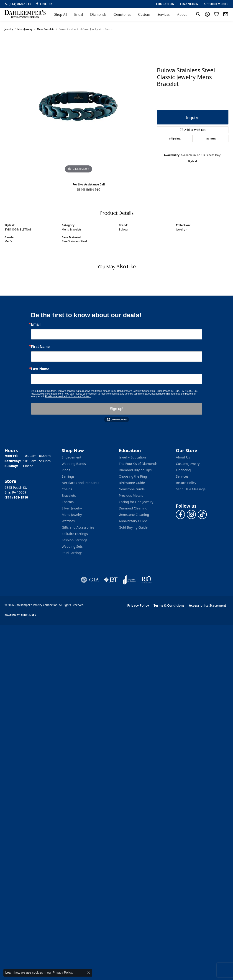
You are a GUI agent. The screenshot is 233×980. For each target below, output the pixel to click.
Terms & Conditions (169, 605)
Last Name (40, 369)
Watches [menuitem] (68, 521)
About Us (183, 457)
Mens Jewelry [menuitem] (72, 515)
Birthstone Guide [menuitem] (132, 483)
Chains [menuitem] (67, 489)
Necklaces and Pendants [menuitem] (80, 483)
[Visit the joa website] (129, 580)
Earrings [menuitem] (68, 476)
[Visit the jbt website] (111, 580)
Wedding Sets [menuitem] (72, 546)
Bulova (123, 229)
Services (164, 14)
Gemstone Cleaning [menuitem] (134, 515)
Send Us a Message (191, 489)
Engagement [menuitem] (72, 457)
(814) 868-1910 (89, 189)
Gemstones (122, 14)
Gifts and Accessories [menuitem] (78, 527)
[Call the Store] (16, 497)
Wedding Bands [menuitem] (74, 464)
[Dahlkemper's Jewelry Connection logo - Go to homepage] (25, 14)
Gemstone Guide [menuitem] (132, 489)
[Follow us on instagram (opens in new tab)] (191, 514)
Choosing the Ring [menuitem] (133, 476)
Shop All (61, 14)
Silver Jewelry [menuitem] (72, 508)
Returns (211, 138)
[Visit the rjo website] (146, 580)
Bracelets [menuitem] (69, 495)
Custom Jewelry (188, 464)
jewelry (9, 29)
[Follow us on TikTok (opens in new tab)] (202, 514)
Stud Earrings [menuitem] (72, 553)
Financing (183, 470)
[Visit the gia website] (90, 580)
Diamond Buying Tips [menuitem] (135, 470)
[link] (18, 4)
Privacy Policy (138, 605)
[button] (198, 14)
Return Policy (186, 483)
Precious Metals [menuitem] (131, 495)
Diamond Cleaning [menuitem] (133, 508)
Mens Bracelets (46, 29)
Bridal (79, 14)
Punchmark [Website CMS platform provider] (29, 615)
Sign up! (116, 409)
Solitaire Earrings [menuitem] (75, 534)
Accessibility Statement (207, 605)
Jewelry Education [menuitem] (132, 457)
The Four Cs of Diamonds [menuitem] (138, 464)
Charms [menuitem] (68, 502)
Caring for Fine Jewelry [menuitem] (136, 502)
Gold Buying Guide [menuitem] (133, 527)
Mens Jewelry (25, 29)
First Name (40, 347)
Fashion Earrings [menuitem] (75, 540)
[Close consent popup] (89, 973)
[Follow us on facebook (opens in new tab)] (180, 514)
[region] (78, 106)
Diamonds (98, 14)
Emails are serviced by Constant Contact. (68, 396)
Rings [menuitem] (66, 470)
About (182, 14)
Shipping (175, 138)
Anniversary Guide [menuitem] (133, 521)
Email (36, 324)
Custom (144, 14)
